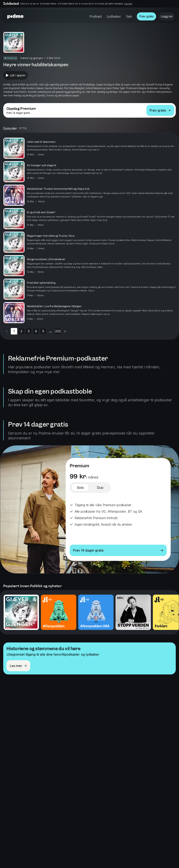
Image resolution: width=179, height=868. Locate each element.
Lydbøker (114, 16)
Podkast (96, 16)
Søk (129, 16)
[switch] (80, 488)
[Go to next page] (65, 331)
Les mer (128, 4)
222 (58, 331)
